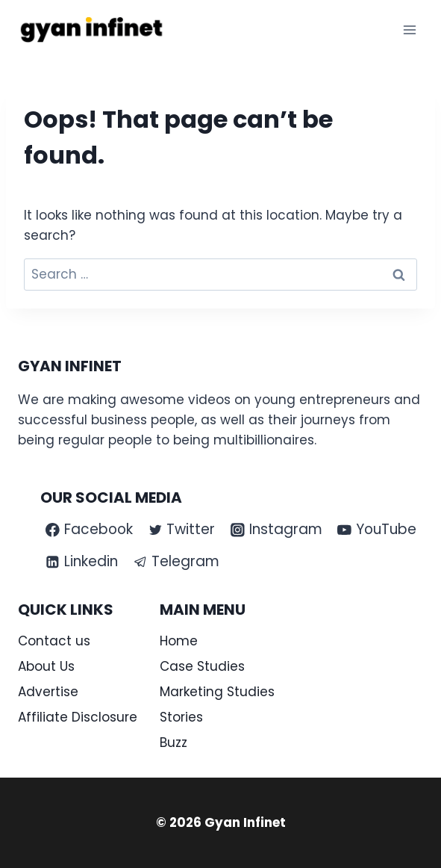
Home (179, 641)
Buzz (173, 743)
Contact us (54, 641)
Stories (181, 717)
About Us (46, 666)
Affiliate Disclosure (78, 717)
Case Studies (202, 666)
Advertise (48, 692)
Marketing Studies (217, 692)
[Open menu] (409, 30)
